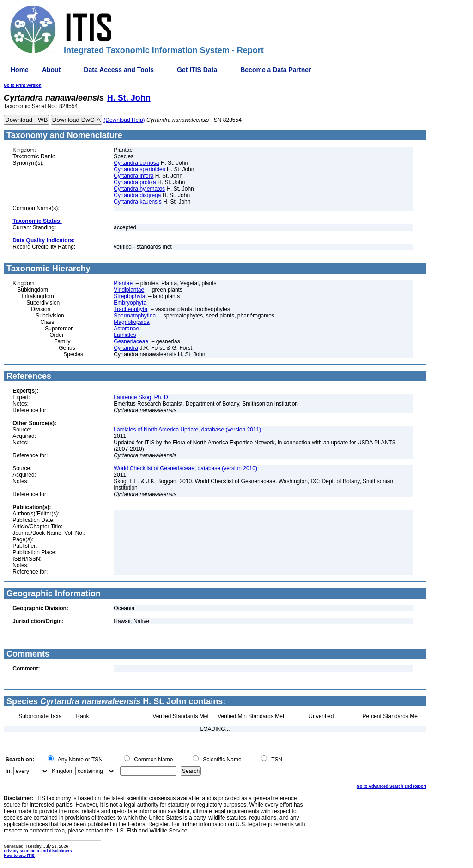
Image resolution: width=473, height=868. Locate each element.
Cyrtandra (126, 348)
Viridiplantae (129, 290)
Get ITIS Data (197, 70)
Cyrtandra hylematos (139, 189)
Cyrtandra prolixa (135, 182)
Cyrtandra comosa (136, 163)
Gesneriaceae (131, 341)
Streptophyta (129, 296)
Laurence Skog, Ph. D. (142, 397)
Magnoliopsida (131, 322)
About (51, 70)
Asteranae (126, 329)
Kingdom (63, 771)
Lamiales (125, 335)
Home (20, 70)
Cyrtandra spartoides (139, 169)
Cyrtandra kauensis (137, 202)
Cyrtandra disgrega (137, 195)
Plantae (123, 283)
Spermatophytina (135, 316)
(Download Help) (124, 120)
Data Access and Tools (119, 70)
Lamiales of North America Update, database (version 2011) (187, 430)
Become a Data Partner (276, 70)
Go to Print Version (23, 85)
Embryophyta (130, 303)
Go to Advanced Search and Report (391, 786)
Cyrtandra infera (133, 176)
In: (9, 771)
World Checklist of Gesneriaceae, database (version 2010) (185, 468)
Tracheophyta (130, 309)
